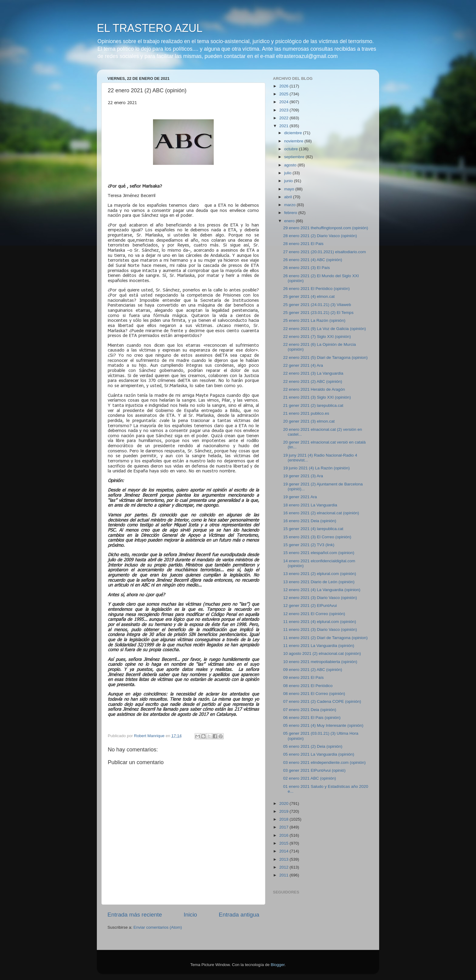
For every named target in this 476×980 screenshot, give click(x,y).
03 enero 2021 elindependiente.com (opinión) (325, 762)
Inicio (190, 915)
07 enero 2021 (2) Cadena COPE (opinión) (322, 701)
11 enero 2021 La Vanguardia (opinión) (319, 646)
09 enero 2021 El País (304, 677)
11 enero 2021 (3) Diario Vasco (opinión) (320, 630)
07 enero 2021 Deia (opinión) (310, 710)
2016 (284, 835)
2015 (284, 843)
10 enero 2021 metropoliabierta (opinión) (320, 662)
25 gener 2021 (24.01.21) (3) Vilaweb (317, 305)
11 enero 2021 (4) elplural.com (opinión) (320, 622)
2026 (284, 86)
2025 (284, 94)
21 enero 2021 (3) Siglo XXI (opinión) (317, 397)
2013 (284, 859)
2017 (284, 827)
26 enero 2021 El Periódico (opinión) (316, 289)
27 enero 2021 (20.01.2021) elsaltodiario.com (325, 252)
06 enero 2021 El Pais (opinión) (312, 718)
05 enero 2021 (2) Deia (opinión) (313, 746)
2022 (284, 118)
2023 (284, 110)
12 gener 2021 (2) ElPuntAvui (310, 606)
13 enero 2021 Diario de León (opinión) (319, 582)
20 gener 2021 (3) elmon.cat (309, 421)
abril (289, 197)
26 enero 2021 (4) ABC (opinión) (313, 260)
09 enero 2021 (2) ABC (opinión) (313, 670)
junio (289, 181)
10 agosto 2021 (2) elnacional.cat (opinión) (322, 653)
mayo (290, 189)
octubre (292, 149)
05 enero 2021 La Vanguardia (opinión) (319, 754)
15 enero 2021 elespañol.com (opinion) (319, 553)
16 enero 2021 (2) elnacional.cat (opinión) (321, 513)
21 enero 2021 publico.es (306, 413)
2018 (284, 819)
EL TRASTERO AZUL (150, 28)
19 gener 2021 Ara (300, 497)
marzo (290, 205)
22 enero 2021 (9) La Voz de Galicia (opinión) (325, 329)
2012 (284, 867)
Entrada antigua (239, 915)
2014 (284, 851)
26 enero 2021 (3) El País (307, 268)
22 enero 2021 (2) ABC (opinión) (313, 381)
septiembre (295, 157)
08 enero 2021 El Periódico (308, 686)
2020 (284, 803)
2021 (284, 126)
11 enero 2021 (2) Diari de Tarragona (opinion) (325, 638)
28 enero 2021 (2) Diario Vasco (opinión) (320, 236)
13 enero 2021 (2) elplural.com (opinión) (320, 574)
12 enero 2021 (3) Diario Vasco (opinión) (320, 598)
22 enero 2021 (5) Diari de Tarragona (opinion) (325, 357)
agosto (291, 165)
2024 (284, 102)
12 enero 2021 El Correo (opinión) (314, 614)
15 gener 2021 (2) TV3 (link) (309, 545)
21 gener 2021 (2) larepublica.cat (313, 405)
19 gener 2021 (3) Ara (303, 476)
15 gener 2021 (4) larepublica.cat (313, 529)
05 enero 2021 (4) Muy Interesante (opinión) (323, 725)
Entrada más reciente (135, 915)
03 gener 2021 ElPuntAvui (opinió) (314, 770)
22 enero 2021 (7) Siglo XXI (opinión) (317, 337)
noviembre (294, 141)
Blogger (278, 965)
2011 (284, 875)
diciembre (294, 133)
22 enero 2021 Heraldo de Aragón (314, 389)
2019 (284, 811)
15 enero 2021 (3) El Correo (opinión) (317, 537)
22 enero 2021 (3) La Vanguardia (313, 373)
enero (290, 221)
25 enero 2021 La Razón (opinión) (314, 320)
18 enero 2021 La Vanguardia (310, 505)
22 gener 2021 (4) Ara (303, 365)
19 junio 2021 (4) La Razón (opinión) (316, 468)
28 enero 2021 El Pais (303, 244)
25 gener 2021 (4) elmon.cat (309, 296)
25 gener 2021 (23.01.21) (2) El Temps (318, 313)
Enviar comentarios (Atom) (158, 927)
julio (288, 173)
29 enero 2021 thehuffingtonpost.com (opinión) (326, 228)
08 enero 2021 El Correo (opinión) (314, 694)
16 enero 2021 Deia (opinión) (310, 521)
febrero (291, 213)
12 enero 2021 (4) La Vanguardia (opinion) (322, 590)
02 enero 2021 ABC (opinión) (310, 778)
